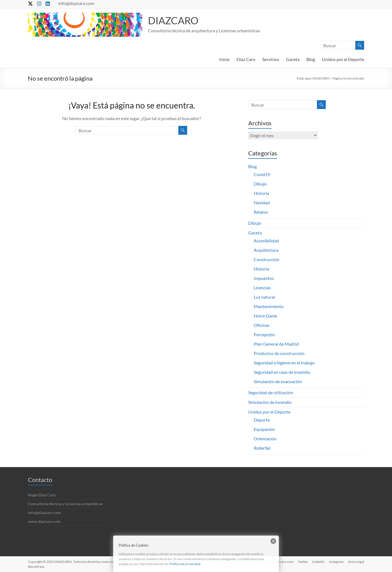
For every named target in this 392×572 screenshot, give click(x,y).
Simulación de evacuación (278, 381)
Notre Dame (265, 316)
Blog (311, 59)
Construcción (267, 259)
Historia (261, 193)
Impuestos (264, 278)
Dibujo (260, 184)
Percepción (264, 334)
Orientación (265, 439)
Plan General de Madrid (276, 344)
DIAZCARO (173, 20)
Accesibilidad (266, 241)
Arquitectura (266, 250)
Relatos (261, 212)
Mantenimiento (269, 306)
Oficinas (262, 325)
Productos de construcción (279, 353)
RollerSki (262, 448)
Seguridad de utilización (271, 392)
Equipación (264, 429)
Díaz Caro (246, 59)
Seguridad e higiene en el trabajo (284, 363)
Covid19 (262, 174)
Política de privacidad (185, 564)
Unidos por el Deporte (343, 59)
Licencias (262, 288)
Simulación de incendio (270, 402)
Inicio (224, 59)
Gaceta (293, 59)
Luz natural (264, 297)
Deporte (262, 420)
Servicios (271, 59)
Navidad (262, 202)
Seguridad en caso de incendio (282, 372)
